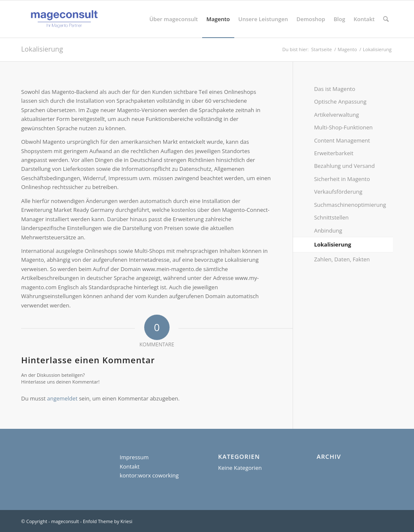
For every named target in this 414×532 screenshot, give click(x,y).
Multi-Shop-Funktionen (344, 127)
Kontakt (130, 466)
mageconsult (65, 521)
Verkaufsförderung (338, 192)
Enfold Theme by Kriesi (108, 521)
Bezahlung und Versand (345, 166)
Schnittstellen (332, 217)
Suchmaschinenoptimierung (350, 205)
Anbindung (328, 230)
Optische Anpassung (340, 101)
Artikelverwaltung (337, 115)
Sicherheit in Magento (342, 179)
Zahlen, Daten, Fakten (342, 259)
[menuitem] (174, 19)
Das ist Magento (335, 89)
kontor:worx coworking (149, 475)
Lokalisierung (42, 49)
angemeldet (62, 398)
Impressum (134, 457)
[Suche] (386, 19)
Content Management (342, 140)
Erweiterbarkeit (334, 153)
